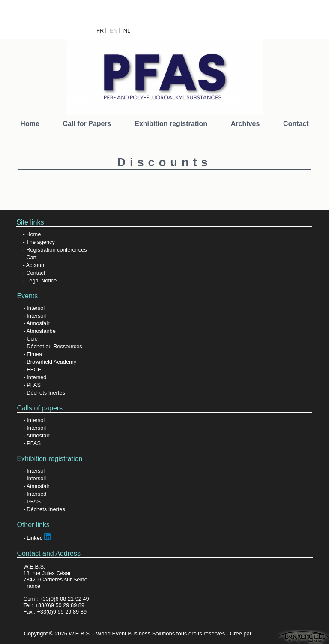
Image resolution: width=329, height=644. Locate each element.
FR (100, 31)
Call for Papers (87, 124)
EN (114, 31)
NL (127, 31)
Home (30, 124)
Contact (296, 124)
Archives (245, 124)
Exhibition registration (171, 124)
